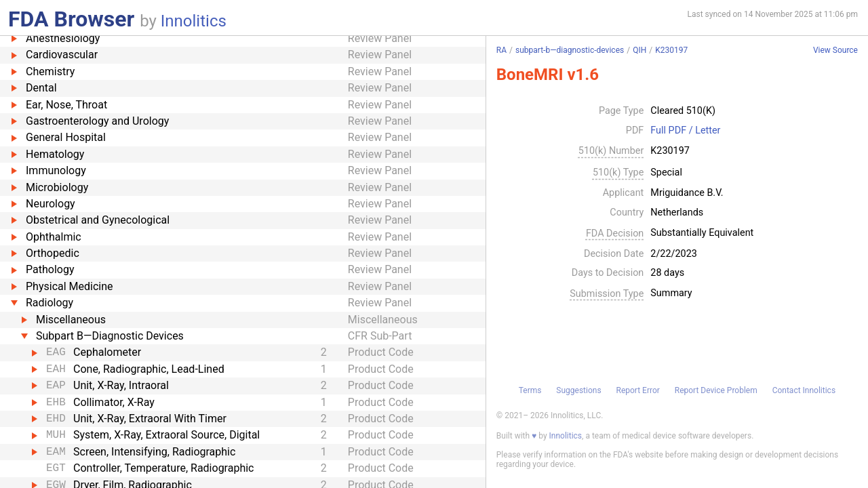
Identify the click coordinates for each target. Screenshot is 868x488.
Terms (530, 390)
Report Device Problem (716, 390)
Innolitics (194, 21)
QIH (639, 50)
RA (501, 50)
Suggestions (578, 390)
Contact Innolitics (804, 390)
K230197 (671, 50)
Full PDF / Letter (685, 131)
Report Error (637, 390)
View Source (835, 50)
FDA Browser (71, 19)
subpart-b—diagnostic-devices (570, 50)
